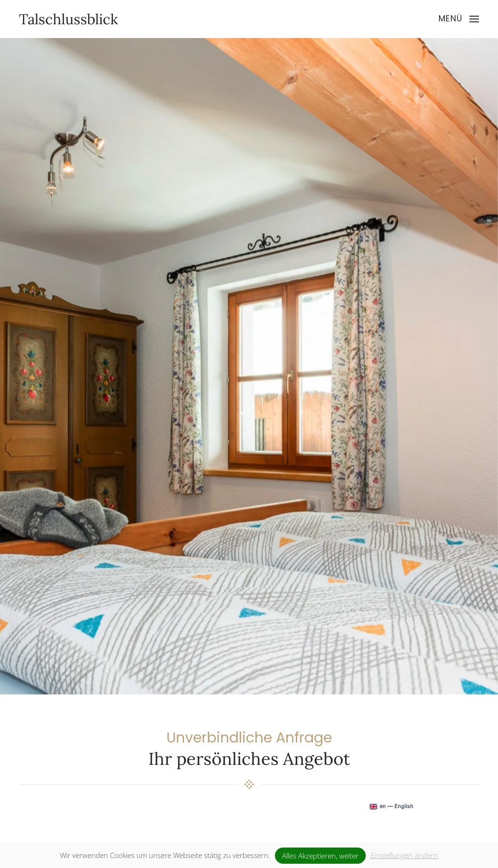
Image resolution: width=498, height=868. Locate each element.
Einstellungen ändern (404, 855)
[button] (459, 19)
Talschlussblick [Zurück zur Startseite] (68, 19)
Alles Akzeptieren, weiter (320, 856)
